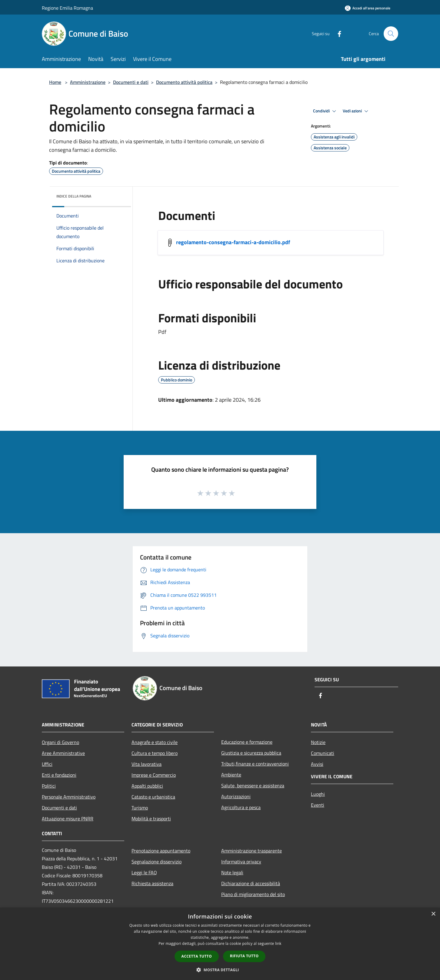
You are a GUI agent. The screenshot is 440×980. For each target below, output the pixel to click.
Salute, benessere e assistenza (253, 786)
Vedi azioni (356, 111)
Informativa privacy (241, 862)
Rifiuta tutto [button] (244, 956)
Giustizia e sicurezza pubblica (251, 753)
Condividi (325, 111)
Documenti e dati (131, 82)
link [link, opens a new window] (278, 943)
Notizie (318, 742)
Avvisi (317, 764)
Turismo (140, 808)
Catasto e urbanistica (153, 797)
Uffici (47, 764)
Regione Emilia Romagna (67, 8)
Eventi (318, 805)
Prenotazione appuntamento (161, 851)
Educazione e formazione (247, 742)
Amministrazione (88, 82)
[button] (220, 970)
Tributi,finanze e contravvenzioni (255, 764)
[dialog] (220, 944)
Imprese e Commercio (154, 775)
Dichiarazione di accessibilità (251, 883)
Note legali (232, 872)
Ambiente (231, 775)
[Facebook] (337, 33)
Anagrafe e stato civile (155, 742)
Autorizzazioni (236, 796)
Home (55, 82)
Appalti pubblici (147, 786)
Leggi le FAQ (144, 872)
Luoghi (318, 794)
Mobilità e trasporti (151, 819)
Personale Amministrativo (69, 797)
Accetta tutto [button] (197, 956)
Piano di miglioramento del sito (253, 894)
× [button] (433, 914)
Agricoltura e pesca (241, 807)
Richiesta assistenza (152, 883)
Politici (49, 786)
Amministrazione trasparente (252, 851)
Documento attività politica (184, 82)
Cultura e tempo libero (155, 753)
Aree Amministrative (63, 753)
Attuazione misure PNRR (68, 819)
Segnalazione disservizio (157, 862)
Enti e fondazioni (59, 775)
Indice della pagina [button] (74, 196)
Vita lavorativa (147, 764)
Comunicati (323, 753)
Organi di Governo (60, 742)
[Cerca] (391, 34)
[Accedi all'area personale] (368, 8)
